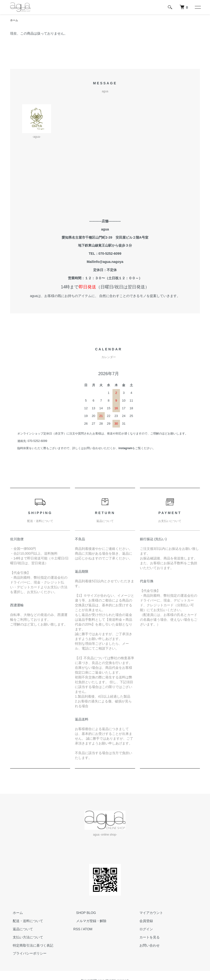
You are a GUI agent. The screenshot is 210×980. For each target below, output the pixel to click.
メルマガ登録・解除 (89, 921)
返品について (20, 930)
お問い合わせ (147, 946)
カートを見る (147, 938)
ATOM (88, 930)
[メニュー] (197, 7)
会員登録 (143, 921)
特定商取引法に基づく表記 (30, 946)
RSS (77, 930)
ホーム (14, 20)
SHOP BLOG (83, 913)
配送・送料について (25, 921)
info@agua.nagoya (108, 262)
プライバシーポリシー (27, 954)
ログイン (143, 930)
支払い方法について (25, 938)
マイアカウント (148, 913)
